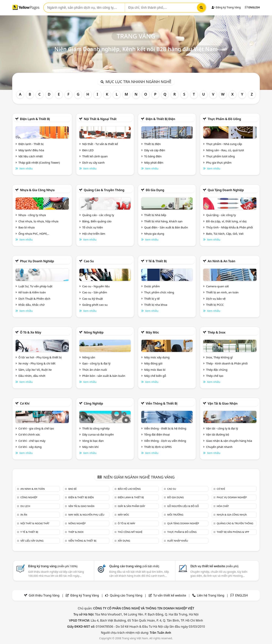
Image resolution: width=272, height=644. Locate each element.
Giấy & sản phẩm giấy (131, 506)
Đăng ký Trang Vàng (226, 7)
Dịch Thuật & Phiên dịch (34, 299)
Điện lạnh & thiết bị (35, 119)
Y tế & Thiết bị (156, 261)
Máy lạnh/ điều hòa (31, 150)
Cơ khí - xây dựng (30, 447)
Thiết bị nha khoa (156, 305)
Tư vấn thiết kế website (170, 595)
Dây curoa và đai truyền (98, 434)
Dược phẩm (152, 286)
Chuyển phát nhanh (219, 447)
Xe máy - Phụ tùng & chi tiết (37, 363)
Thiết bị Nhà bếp (155, 215)
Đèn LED (88, 150)
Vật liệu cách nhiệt (31, 156)
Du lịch (25, 506)
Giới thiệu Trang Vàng (44, 595)
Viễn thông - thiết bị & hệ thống (165, 428)
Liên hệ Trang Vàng (211, 595)
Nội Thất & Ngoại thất (100, 119)
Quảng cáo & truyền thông (104, 190)
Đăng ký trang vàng (53, 566)
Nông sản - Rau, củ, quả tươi (225, 150)
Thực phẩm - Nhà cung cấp (224, 144)
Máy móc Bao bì (155, 370)
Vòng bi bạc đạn (93, 441)
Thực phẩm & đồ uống (224, 119)
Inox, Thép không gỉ (219, 357)
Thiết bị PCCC (215, 305)
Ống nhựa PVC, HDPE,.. (34, 234)
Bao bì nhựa (26, 227)
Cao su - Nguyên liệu (96, 286)
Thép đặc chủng (217, 370)
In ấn (24, 515)
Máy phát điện (154, 162)
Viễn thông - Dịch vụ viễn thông (165, 441)
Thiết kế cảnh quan (95, 156)
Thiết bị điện (152, 144)
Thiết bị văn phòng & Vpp (233, 532)
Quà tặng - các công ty (221, 215)
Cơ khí (25, 403)
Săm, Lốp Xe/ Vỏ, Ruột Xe (35, 370)
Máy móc (152, 332)
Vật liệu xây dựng (32, 541)
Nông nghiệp (94, 332)
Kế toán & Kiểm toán (32, 292)
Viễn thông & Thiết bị (162, 403)
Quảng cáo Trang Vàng (126, 595)
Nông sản (89, 357)
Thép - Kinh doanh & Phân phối (227, 363)
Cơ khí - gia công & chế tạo (36, 428)
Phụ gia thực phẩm (219, 162)
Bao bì (72, 489)
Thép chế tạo (215, 376)
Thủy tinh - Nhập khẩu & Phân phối (229, 227)
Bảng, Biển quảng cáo (97, 221)
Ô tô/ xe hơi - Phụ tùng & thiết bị (40, 357)
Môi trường (175, 515)
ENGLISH (252, 7)
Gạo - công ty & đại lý (96, 363)
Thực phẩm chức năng (159, 292)
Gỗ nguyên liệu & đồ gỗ (183, 506)
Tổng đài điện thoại (157, 434)
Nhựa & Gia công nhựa (37, 190)
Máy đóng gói (153, 363)
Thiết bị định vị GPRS (158, 447)
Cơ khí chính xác (29, 434)
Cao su (89, 261)
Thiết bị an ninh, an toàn (222, 292)
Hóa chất (223, 506)
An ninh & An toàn (221, 261)
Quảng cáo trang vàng (134, 566)
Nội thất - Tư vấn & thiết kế (100, 144)
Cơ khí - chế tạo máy (32, 441)
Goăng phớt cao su (95, 305)
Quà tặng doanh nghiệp (226, 190)
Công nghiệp (93, 403)
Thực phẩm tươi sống (220, 156)
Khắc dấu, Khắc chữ (32, 305)
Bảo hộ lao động (129, 489)
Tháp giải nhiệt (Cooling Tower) (39, 162)
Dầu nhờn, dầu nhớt (32, 376)
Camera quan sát (217, 286)
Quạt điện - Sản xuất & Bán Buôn (166, 227)
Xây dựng (124, 541)
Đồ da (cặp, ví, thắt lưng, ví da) (226, 221)
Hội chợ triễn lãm (94, 234)
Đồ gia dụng (155, 190)
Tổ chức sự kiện (93, 227)
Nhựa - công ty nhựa (32, 215)
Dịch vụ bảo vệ (216, 299)
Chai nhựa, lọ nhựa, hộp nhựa (38, 221)
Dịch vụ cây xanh (93, 162)
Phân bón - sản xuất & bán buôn (104, 376)
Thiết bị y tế (152, 299)
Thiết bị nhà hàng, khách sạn (163, 221)
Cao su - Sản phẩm (95, 292)
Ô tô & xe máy (31, 332)
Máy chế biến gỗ (155, 376)
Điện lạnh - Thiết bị (31, 144)
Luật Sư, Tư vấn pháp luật (35, 286)
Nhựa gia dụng (154, 234)
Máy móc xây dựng (157, 357)
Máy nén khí (90, 447)
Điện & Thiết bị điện (160, 119)
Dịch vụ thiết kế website (214, 566)
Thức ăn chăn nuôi (95, 370)
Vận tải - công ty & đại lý (222, 428)
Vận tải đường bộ (218, 434)
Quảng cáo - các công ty (98, 215)
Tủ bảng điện (153, 156)
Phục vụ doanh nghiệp (37, 261)
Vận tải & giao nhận (223, 403)
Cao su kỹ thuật (93, 299)
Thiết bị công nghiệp (96, 428)
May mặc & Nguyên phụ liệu (86, 515)
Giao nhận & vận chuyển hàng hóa (229, 441)
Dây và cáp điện (155, 150)
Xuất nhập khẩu (178, 541)
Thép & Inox (217, 332)
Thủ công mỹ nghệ (130, 532)
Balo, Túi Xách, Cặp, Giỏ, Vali (225, 234)
